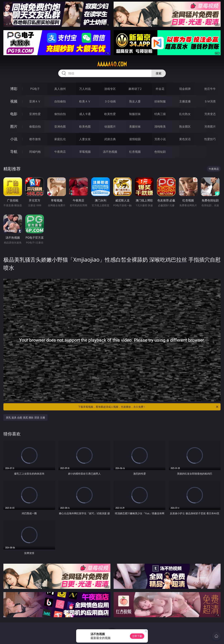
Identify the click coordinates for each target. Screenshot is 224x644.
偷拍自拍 (60, 114)
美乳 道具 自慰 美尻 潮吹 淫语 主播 (25, 418)
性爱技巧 (210, 139)
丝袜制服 (160, 101)
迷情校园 (135, 139)
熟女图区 (185, 126)
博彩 (14, 89)
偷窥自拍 (35, 126)
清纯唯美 (160, 126)
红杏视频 (135, 152)
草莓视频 (85, 152)
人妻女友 (85, 139)
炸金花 (160, 89)
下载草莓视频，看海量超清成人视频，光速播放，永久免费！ (148, 407)
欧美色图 (85, 126)
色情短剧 (160, 152)
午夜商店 (60, 152)
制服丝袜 (135, 114)
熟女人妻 (135, 101)
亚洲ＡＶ (35, 101)
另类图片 (210, 126)
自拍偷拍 (60, 101)
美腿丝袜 (135, 126)
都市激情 (35, 139)
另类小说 (160, 139)
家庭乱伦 (60, 139)
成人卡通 (85, 114)
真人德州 (60, 89)
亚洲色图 (60, 126)
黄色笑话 (185, 139)
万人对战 (85, 89)
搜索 (159, 73)
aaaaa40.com (112, 64)
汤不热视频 (110, 152)
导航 (14, 152)
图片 (14, 126)
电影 (14, 114)
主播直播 (185, 101)
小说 (14, 139)
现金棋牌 (185, 89)
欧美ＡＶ (85, 101)
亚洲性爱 (35, 114)
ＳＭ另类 (210, 101)
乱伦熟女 (185, 114)
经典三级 (160, 114)
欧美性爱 (110, 114)
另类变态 (210, 114)
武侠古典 (110, 139)
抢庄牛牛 (210, 89)
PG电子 (35, 89)
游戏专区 (110, 89)
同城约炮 (35, 152)
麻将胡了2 (135, 89)
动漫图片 (110, 126)
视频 (14, 101)
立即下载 (137, 636)
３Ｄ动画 (110, 101)
